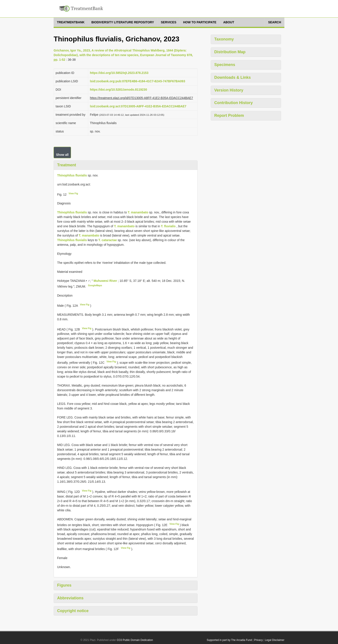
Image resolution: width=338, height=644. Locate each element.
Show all (62, 155)
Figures (64, 585)
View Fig (73, 193)
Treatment (67, 165)
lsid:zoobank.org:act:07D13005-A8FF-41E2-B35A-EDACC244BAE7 (138, 106)
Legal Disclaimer (275, 640)
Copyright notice (73, 611)
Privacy (258, 640)
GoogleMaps (95, 285)
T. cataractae (107, 240)
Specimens (225, 65)
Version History (229, 90)
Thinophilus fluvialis (72, 175)
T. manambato (138, 212)
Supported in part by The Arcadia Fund (229, 640)
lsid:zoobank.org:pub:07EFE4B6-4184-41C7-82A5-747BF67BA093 (137, 81)
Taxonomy (224, 39)
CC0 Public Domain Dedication (135, 640)
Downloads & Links (233, 77)
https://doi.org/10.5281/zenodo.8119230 (118, 90)
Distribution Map (230, 52)
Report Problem (229, 116)
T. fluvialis (168, 226)
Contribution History (234, 103)
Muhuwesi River (106, 281)
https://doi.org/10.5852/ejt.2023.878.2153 (119, 73)
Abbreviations (70, 598)
